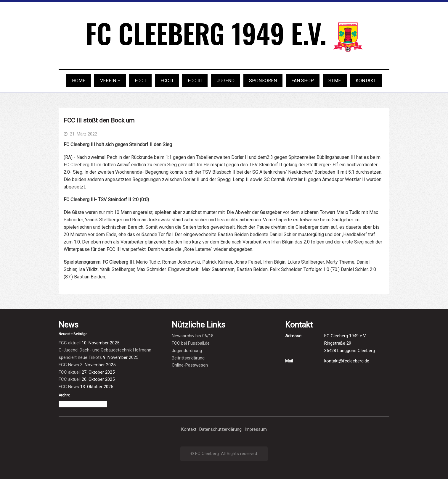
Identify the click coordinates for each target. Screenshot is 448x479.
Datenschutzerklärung (220, 429)
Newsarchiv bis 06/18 (193, 336)
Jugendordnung (187, 351)
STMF (335, 81)
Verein (110, 81)
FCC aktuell (70, 343)
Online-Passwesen (190, 365)
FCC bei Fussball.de (191, 343)
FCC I (140, 81)
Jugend (226, 81)
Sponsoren (263, 81)
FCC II (167, 81)
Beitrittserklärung (188, 358)
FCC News (69, 365)
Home (79, 81)
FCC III (195, 81)
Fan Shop (303, 81)
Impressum (256, 429)
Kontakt (366, 81)
